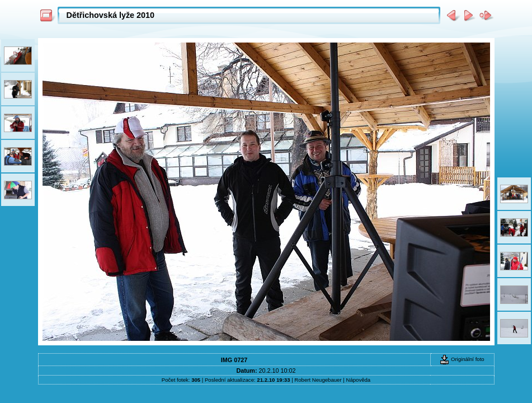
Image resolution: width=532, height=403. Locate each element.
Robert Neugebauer (318, 380)
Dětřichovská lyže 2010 (111, 15)
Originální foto (462, 359)
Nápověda (358, 380)
